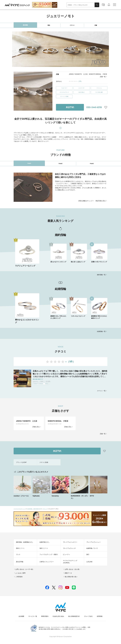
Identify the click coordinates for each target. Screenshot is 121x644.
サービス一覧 (33, 616)
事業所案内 (45, 616)
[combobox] (81, 5)
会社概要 (21, 616)
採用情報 (100, 616)
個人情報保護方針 (74, 616)
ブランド (45, 509)
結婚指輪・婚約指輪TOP (34, 509)
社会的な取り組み (58, 616)
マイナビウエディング (20, 509)
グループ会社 (88, 616)
